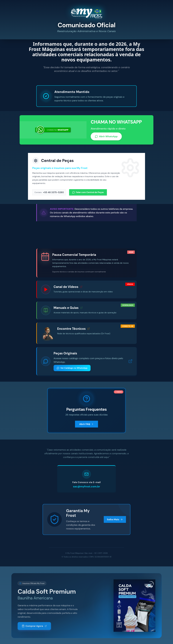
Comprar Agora (34, 628)
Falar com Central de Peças (88, 193)
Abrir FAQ (86, 429)
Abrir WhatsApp (106, 137)
